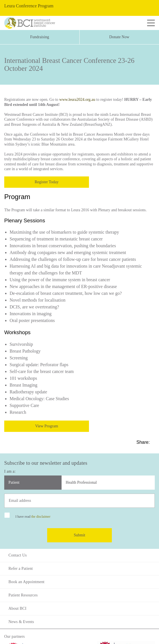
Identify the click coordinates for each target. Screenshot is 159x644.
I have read (33, 517)
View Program (46, 426)
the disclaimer (41, 517)
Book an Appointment (26, 582)
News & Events (21, 622)
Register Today (47, 182)
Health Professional (81, 482)
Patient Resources (23, 595)
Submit (79, 535)
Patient (14, 482)
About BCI (18, 608)
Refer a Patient (21, 569)
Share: (144, 442)
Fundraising (40, 37)
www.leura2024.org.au (77, 100)
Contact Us (18, 555)
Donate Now (119, 37)
